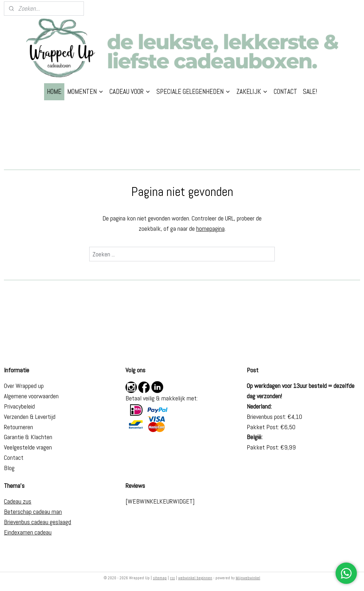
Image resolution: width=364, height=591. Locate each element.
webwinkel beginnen (195, 578)
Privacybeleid (19, 406)
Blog (9, 468)
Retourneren (18, 427)
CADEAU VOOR (130, 92)
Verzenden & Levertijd (30, 417)
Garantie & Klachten (28, 437)
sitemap (160, 578)
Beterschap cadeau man (33, 512)
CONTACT (285, 92)
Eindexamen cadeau (28, 532)
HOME (54, 92)
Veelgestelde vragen (28, 447)
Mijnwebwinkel (248, 578)
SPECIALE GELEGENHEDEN (194, 92)
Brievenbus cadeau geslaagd (38, 522)
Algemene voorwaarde (30, 396)
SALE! (310, 92)
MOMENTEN (85, 92)
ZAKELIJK (252, 92)
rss (172, 578)
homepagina (210, 228)
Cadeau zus (18, 501)
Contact (14, 457)
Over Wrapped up (24, 386)
